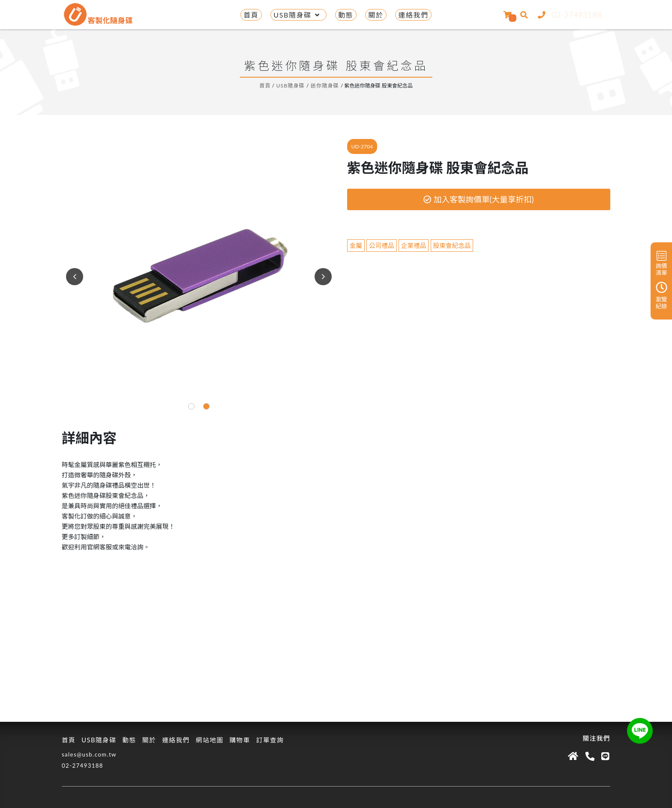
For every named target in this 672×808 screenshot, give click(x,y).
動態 (346, 15)
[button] (191, 406)
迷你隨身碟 (325, 86)
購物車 (240, 740)
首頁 (251, 15)
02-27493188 (568, 15)
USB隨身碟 (298, 15)
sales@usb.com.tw (89, 754)
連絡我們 (413, 15)
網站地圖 (210, 740)
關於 (376, 15)
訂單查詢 (270, 740)
